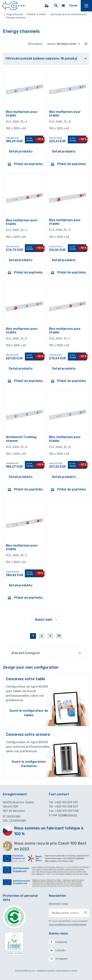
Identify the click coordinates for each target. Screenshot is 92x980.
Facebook (58, 942)
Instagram (58, 959)
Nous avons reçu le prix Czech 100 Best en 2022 (50, 846)
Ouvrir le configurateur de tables (29, 713)
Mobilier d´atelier (37, 14)
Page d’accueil (13, 14)
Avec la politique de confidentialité (68, 924)
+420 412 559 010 (66, 802)
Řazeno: (64, 44)
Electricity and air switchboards (68, 14)
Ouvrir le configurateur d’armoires (29, 764)
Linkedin (57, 950)
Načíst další (46, 620)
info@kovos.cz (68, 815)
